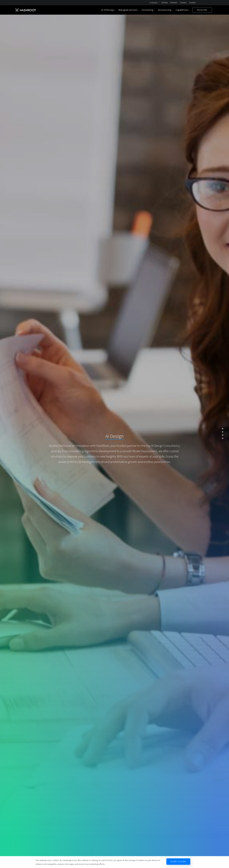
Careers (183, 3)
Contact (192, 3)
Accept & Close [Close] (178, 862)
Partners (174, 3)
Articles (165, 3)
